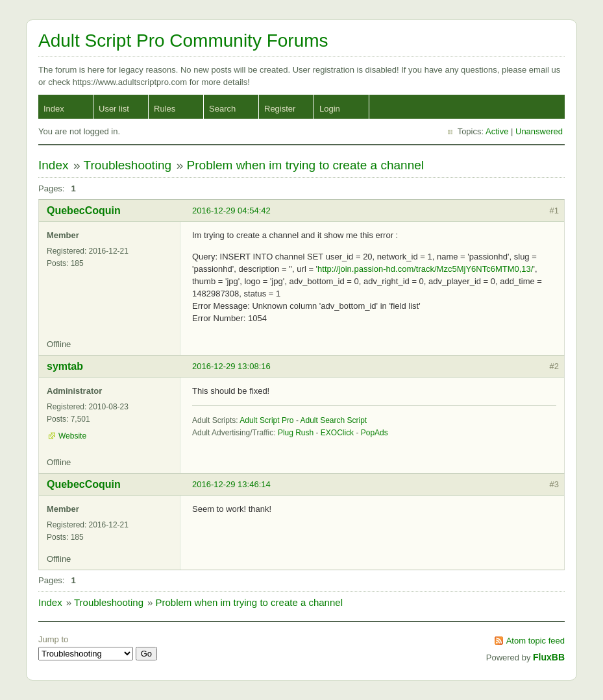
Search (222, 109)
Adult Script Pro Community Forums (183, 41)
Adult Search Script (334, 420)
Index (54, 109)
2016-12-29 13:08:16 (231, 366)
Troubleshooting (128, 165)
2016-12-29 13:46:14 (231, 484)
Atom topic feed (535, 641)
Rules (165, 109)
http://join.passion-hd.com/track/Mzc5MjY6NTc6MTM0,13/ (425, 269)
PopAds (375, 433)
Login (330, 109)
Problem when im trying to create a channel (305, 165)
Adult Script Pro (266, 420)
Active (497, 131)
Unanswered (539, 131)
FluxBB (549, 657)
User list (114, 109)
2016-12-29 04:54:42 (231, 211)
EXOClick (337, 433)
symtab (65, 366)
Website (72, 436)
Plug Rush (296, 433)
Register (280, 109)
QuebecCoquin (84, 211)
